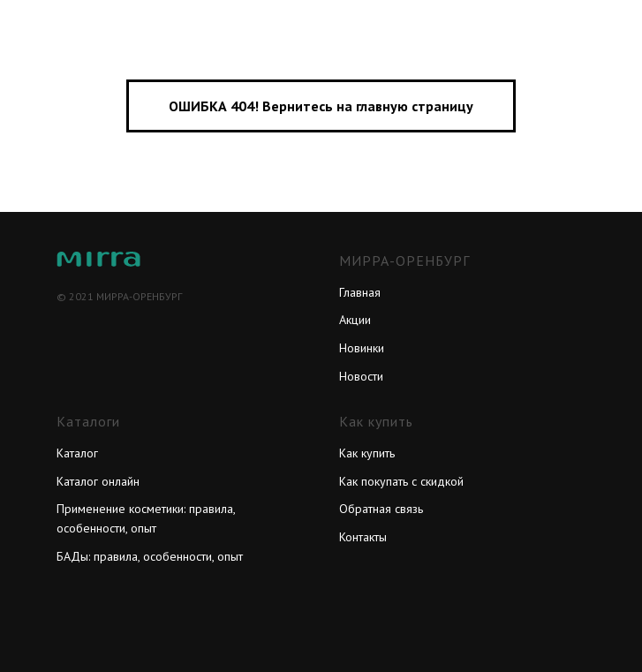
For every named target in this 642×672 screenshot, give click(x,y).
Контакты (363, 537)
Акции (355, 320)
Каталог (77, 453)
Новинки (362, 348)
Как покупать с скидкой (401, 481)
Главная (360, 292)
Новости (361, 376)
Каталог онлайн (98, 481)
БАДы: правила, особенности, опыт (150, 556)
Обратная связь (381, 509)
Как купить (367, 453)
